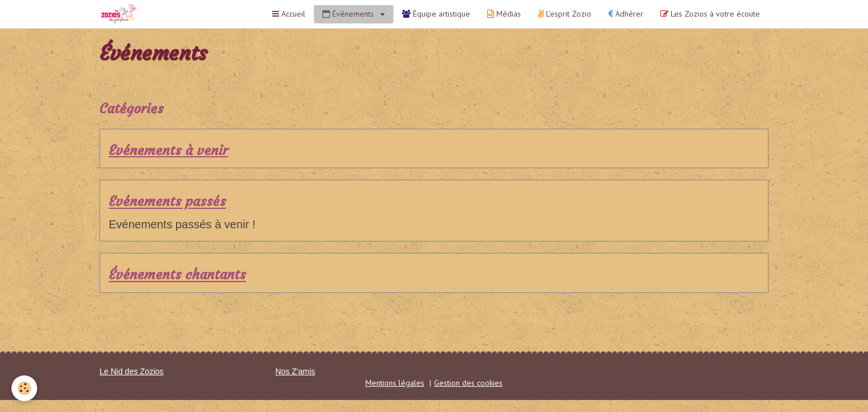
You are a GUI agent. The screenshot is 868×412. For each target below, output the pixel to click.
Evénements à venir (168, 150)
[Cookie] (24, 388)
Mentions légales (395, 383)
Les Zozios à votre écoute (710, 14)
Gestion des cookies (468, 383)
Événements (349, 14)
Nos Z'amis (296, 371)
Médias (504, 14)
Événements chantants (177, 275)
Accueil (289, 14)
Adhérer (626, 14)
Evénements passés (167, 202)
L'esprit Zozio (565, 14)
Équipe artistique (436, 14)
